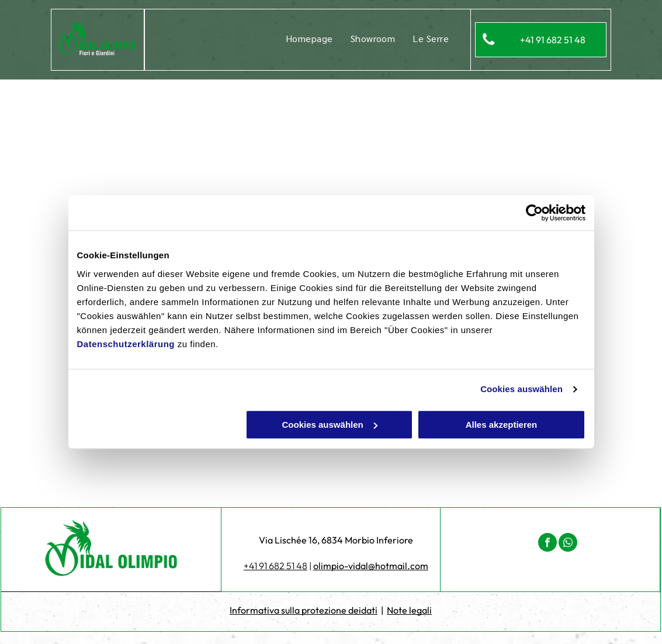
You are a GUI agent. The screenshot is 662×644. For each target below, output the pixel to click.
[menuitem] (309, 39)
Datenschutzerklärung (126, 344)
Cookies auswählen (521, 389)
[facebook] (547, 544)
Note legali (409, 610)
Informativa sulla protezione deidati (304, 610)
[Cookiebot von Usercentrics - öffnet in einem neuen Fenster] (534, 213)
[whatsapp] (568, 544)
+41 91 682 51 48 (275, 566)
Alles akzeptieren (502, 425)
